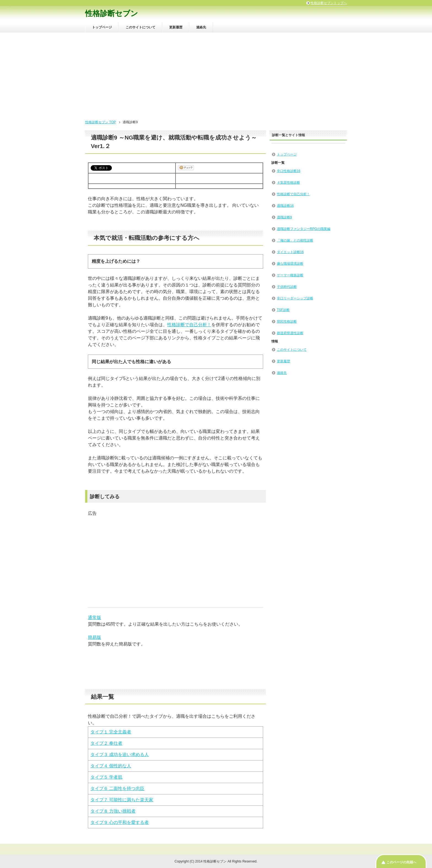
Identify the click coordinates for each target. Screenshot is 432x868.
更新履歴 (176, 27)
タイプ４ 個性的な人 (111, 766)
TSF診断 (283, 310)
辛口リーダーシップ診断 (295, 298)
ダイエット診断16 (290, 252)
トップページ (102, 27)
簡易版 (94, 637)
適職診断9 (284, 217)
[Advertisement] (216, 74)
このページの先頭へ (401, 862)
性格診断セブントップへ (329, 3)
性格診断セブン (112, 14)
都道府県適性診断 (290, 333)
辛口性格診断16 (289, 171)
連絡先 (201, 27)
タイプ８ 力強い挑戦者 (113, 811)
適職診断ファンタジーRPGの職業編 (304, 229)
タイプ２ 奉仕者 (106, 743)
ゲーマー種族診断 (290, 275)
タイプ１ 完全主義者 (111, 732)
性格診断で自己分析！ (189, 325)
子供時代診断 (287, 287)
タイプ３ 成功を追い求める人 (120, 755)
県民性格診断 (287, 322)
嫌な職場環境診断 (290, 264)
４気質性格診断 (288, 183)
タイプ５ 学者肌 (106, 777)
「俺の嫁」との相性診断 (295, 240)
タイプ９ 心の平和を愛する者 (120, 822)
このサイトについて (141, 27)
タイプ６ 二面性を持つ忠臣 (117, 788)
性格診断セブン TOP (101, 122)
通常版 (94, 617)
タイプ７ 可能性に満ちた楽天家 (122, 800)
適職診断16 (285, 206)
